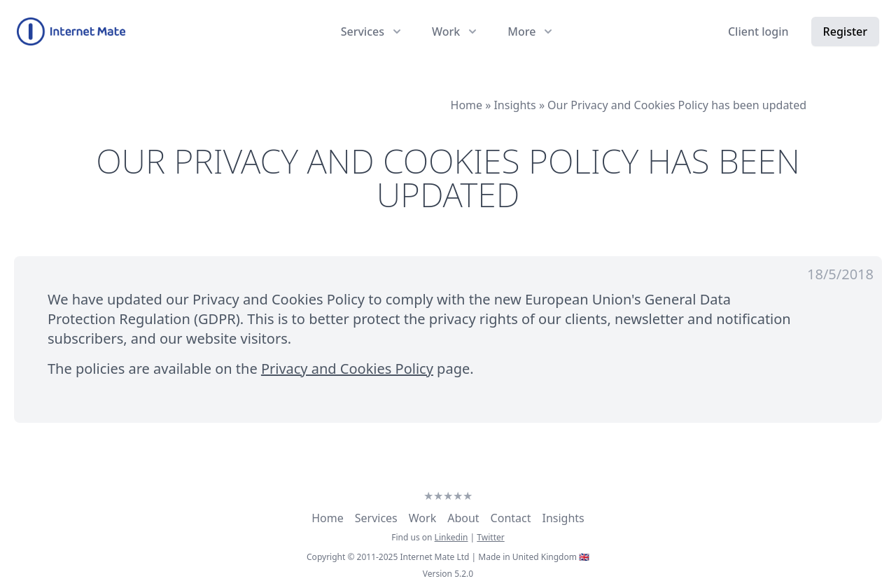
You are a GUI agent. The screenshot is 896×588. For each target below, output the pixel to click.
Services (376, 518)
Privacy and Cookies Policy (347, 369)
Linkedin (451, 537)
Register (845, 31)
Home (328, 518)
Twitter (490, 537)
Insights (563, 518)
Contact (511, 518)
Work (422, 518)
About (463, 518)
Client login (758, 31)
